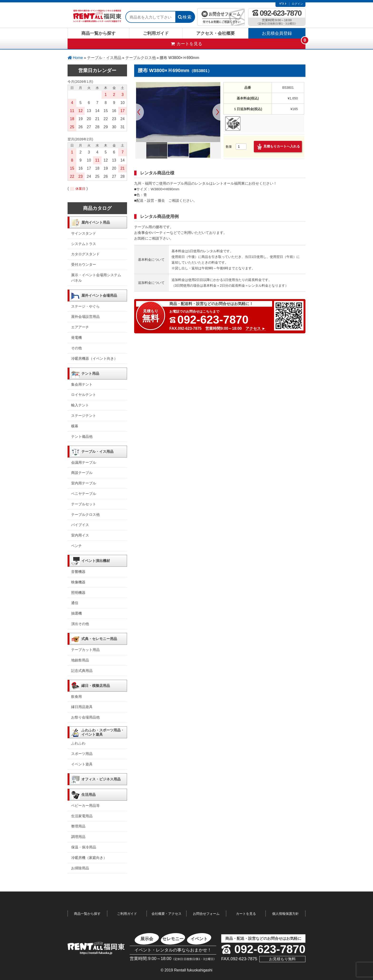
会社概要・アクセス (167, 914)
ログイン (297, 4)
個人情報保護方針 (285, 914)
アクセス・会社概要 (216, 33)
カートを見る (246, 914)
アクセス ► (255, 328)
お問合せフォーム (206, 914)
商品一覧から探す (98, 33)
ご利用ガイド (156, 33)
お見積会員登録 (277, 33)
